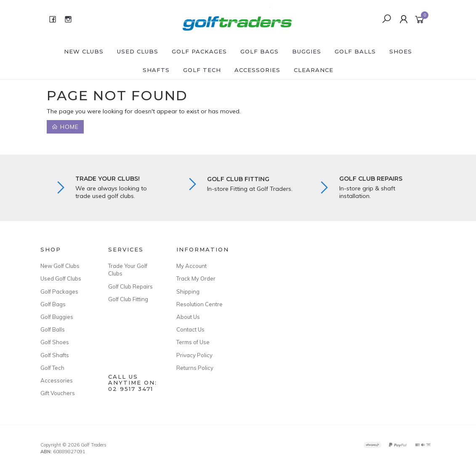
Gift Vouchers (58, 393)
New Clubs (84, 51)
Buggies (307, 51)
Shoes (401, 51)
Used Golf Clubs (61, 278)
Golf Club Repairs (130, 286)
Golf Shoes (55, 342)
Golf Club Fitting (128, 299)
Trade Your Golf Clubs (128, 270)
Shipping (188, 291)
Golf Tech (202, 70)
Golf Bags (259, 51)
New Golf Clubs (60, 266)
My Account (191, 266)
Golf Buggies (57, 317)
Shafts (156, 70)
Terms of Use (193, 342)
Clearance (314, 70)
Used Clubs (138, 51)
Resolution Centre (199, 304)
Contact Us (190, 329)
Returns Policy (195, 368)
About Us (188, 317)
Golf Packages (199, 51)
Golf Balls (355, 51)
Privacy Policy (194, 355)
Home (65, 127)
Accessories (257, 70)
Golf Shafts (55, 355)
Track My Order (196, 278)
